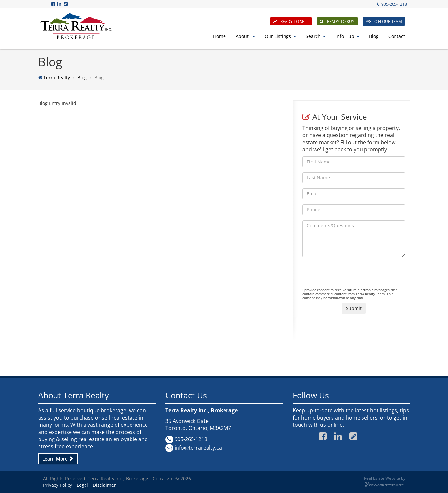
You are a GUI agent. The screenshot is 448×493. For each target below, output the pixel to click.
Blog (374, 36)
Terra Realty (57, 77)
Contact (397, 36)
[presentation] (352, 275)
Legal (82, 485)
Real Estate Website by (385, 478)
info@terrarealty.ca (198, 448)
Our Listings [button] (280, 36)
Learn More (58, 459)
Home (219, 36)
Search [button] (316, 36)
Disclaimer (104, 485)
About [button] (245, 36)
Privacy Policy (58, 485)
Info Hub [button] (347, 36)
